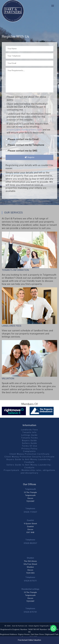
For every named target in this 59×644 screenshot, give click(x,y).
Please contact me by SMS (21, 151)
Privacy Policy (30, 449)
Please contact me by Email (22, 139)
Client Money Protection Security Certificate (30, 457)
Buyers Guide (29, 440)
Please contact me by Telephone (25, 145)
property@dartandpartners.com (24, 130)
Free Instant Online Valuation (29, 640)
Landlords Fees (12, 326)
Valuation (8, 378)
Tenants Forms (29, 438)
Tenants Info (29, 432)
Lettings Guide (29, 435)
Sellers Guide (30, 443)
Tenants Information (15, 270)
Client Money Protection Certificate (30, 454)
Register (29, 157)
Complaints (29, 451)
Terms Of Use (30, 446)
